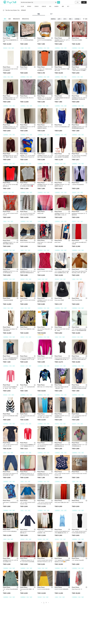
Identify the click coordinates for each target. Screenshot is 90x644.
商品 (39, 14)
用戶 (51, 14)
